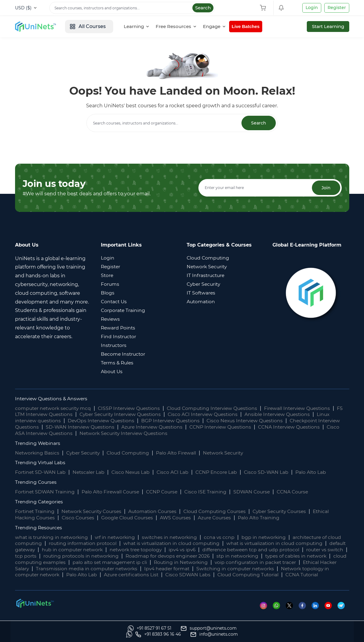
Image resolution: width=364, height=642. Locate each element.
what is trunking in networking (53, 537)
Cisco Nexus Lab (133, 472)
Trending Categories (40, 502)
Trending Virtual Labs (41, 463)
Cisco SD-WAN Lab (272, 472)
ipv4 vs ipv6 (207, 550)
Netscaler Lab (90, 472)
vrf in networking (118, 537)
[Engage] (219, 27)
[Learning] (141, 27)
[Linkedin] (318, 612)
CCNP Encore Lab (221, 472)
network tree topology (158, 550)
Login (312, 8)
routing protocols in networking (128, 556)
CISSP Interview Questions (133, 408)
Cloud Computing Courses (221, 511)
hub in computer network (93, 550)
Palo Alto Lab (317, 472)
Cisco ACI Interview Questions (217, 415)
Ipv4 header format (245, 569)
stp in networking (288, 556)
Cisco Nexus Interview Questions (253, 421)
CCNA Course (299, 492)
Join (326, 188)
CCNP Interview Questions (252, 427)
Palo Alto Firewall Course (112, 492)
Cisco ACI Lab (176, 472)
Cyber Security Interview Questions (131, 415)
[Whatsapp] (279, 612)
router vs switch (34, 556)
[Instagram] (266, 612)
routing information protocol (84, 544)
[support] (96, 634)
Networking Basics (38, 453)
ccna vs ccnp (224, 537)
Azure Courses (221, 518)
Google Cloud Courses (130, 518)
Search (203, 8)
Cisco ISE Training (210, 492)
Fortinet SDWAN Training (45, 492)
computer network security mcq (54, 408)
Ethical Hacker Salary (79, 569)
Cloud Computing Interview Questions (219, 408)
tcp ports (72, 556)
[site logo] (38, 27)
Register (337, 8)
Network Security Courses (94, 511)
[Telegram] (343, 612)
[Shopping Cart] (264, 8)
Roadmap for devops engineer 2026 (217, 556)
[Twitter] (292, 612)
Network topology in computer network (93, 575)
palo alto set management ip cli (177, 562)
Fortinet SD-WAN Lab (41, 472)
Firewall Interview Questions (307, 408)
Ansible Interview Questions (294, 415)
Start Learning (328, 26)
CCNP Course (165, 492)
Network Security (229, 453)
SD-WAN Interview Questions (106, 427)
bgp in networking (269, 537)
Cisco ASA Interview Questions (84, 433)
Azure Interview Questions (181, 427)
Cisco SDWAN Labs (273, 575)
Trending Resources (39, 528)
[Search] (132, 8)
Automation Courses (157, 511)
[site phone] (269, 634)
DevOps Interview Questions (104, 421)
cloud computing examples (98, 562)
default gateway (35, 550)
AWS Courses (180, 518)
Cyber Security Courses (289, 511)
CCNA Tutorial (57, 581)
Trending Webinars (38, 443)
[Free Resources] (180, 27)
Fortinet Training (35, 511)
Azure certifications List (215, 575)
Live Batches (251, 26)
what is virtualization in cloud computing (174, 544)
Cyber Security (85, 453)
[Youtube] (331, 612)
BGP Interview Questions (176, 421)
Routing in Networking (249, 562)
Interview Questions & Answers (53, 399)
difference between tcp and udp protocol (278, 550)
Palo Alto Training (266, 518)
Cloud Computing (132, 453)
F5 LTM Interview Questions (48, 415)
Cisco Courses (80, 518)
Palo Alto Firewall (181, 453)
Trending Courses (36, 482)
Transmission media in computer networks (163, 569)
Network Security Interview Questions (173, 433)
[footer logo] (35, 609)
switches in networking (173, 537)
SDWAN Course (257, 492)
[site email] (325, 634)
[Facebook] (305, 612)
